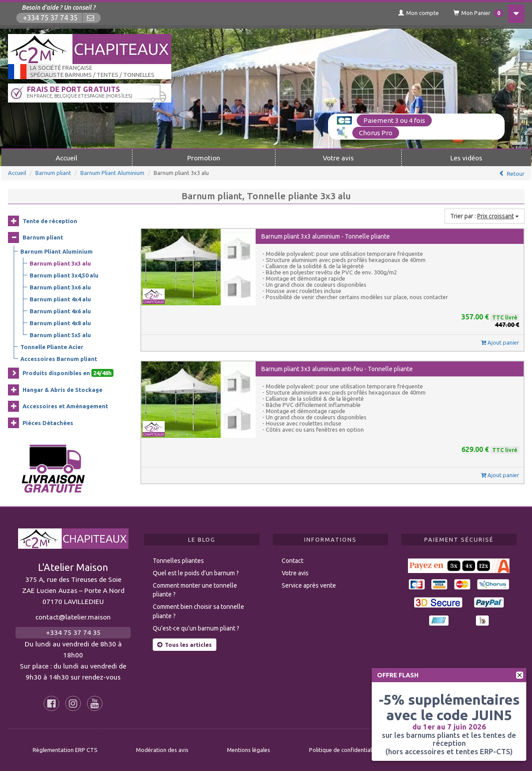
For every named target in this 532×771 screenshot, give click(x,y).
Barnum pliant (53, 172)
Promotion (204, 157)
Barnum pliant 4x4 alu (60, 299)
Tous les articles (185, 644)
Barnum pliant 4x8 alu (60, 323)
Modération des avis (162, 749)
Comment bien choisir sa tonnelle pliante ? (198, 611)
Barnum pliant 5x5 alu (60, 335)
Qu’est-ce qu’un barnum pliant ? (196, 628)
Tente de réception (50, 220)
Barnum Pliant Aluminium (112, 172)
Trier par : (485, 216)
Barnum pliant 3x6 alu (60, 287)
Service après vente (309, 585)
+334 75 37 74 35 (51, 18)
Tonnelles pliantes (178, 560)
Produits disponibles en (68, 373)
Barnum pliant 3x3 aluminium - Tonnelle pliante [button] (326, 236)
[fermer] (520, 675)
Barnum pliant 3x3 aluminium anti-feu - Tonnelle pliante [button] (337, 368)
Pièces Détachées (48, 422)
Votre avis (338, 157)
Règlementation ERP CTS (65, 749)
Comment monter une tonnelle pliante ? (195, 590)
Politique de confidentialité (344, 749)
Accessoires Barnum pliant (59, 359)
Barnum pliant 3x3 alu (60, 263)
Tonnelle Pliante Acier (52, 347)
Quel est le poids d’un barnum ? (196, 573)
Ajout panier (500, 342)
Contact (292, 560)
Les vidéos (466, 157)
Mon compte (414, 13)
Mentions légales (249, 749)
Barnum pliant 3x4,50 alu (64, 275)
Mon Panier (475, 13)
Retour (516, 173)
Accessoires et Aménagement (65, 406)
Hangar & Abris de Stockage (62, 389)
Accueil (66, 157)
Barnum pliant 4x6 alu (60, 311)
